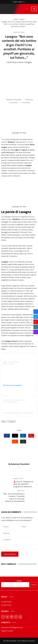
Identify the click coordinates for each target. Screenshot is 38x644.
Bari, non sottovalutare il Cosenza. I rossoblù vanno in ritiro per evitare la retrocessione (14, 496)
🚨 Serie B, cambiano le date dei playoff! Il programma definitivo (24, 483)
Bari (4, 421)
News (23, 32)
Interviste (17, 32)
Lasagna (12, 421)
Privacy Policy (6, 602)
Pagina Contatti (7, 631)
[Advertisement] (19, 81)
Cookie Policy (6, 605)
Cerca (19, 581)
